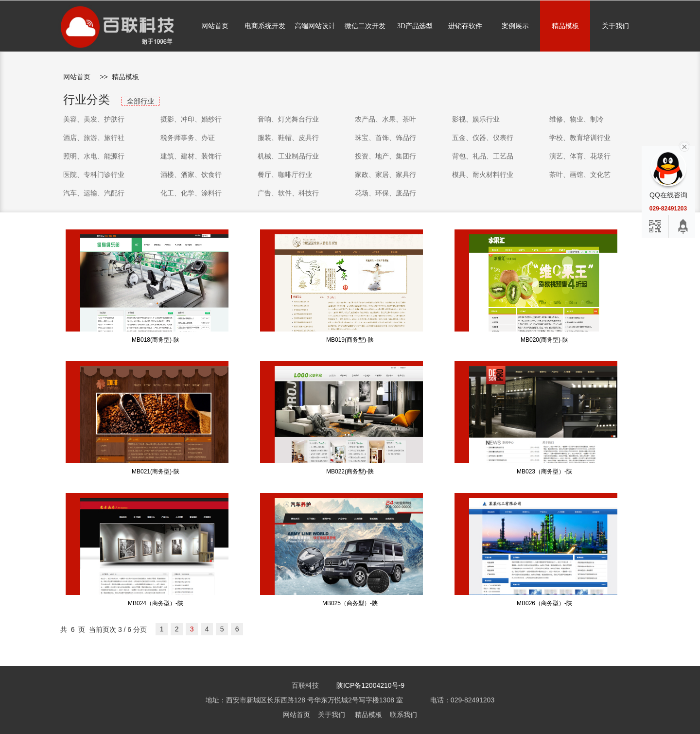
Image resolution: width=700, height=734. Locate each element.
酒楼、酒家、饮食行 (191, 175)
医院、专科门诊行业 (94, 175)
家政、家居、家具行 (385, 175)
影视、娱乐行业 (476, 119)
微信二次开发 (365, 26)
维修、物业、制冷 (577, 119)
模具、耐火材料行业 (483, 175)
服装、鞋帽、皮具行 (288, 138)
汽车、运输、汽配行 (94, 193)
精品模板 (565, 26)
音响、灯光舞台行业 (288, 119)
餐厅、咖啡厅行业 (285, 175)
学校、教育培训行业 (580, 138)
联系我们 (403, 715)
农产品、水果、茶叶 (385, 119)
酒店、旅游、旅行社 (94, 138)
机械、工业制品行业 (288, 156)
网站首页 (215, 26)
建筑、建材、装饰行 (191, 156)
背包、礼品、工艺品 (483, 156)
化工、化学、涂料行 (191, 193)
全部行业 (140, 101)
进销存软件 (465, 26)
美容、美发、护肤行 (94, 119)
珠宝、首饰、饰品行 (385, 138)
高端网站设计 (315, 26)
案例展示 (515, 26)
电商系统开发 (265, 26)
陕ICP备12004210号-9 (370, 685)
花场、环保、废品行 (385, 193)
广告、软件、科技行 (288, 193)
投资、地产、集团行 (385, 156)
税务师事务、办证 (188, 138)
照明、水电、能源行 (94, 156)
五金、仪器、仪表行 (483, 138)
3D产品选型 (415, 26)
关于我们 (615, 26)
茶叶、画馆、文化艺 (580, 175)
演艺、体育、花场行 (580, 156)
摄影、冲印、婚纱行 (191, 119)
